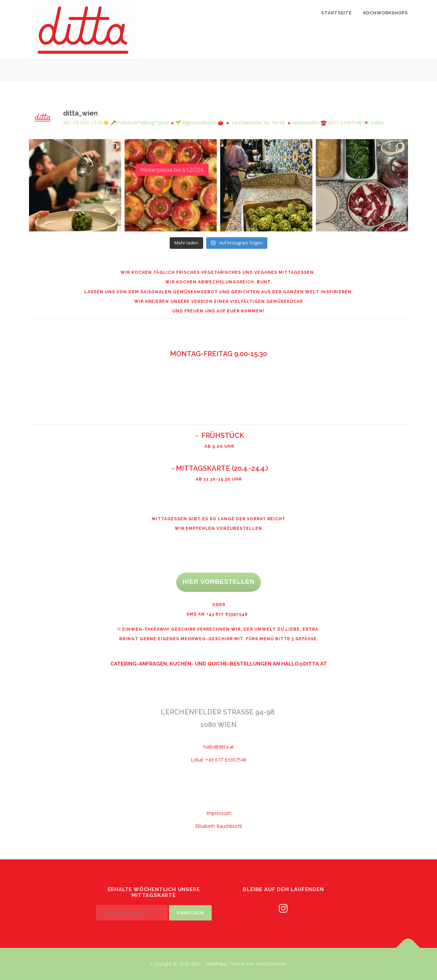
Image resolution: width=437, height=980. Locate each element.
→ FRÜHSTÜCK (218, 435)
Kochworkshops (386, 13)
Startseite (336, 13)
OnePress (217, 964)
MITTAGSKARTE (203, 468)
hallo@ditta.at (304, 664)
